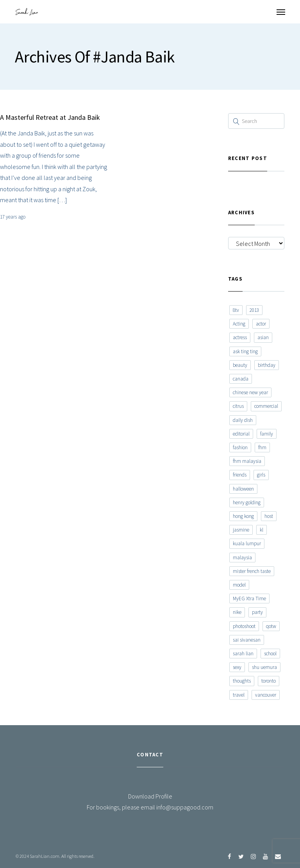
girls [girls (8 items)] (261, 475)
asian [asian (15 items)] (263, 337)
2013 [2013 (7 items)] (254, 310)
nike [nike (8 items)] (237, 612)
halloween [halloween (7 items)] (243, 489)
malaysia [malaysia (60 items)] (242, 558)
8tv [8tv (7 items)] (236, 310)
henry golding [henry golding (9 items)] (247, 502)
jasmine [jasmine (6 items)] (241, 530)
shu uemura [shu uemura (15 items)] (264, 667)
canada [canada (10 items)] (241, 379)
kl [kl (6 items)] (262, 530)
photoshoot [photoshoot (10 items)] (244, 626)
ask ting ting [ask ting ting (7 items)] (245, 351)
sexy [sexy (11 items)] (237, 667)
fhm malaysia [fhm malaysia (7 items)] (247, 461)
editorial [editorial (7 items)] (241, 434)
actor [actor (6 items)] (261, 324)
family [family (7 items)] (267, 434)
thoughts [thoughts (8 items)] (242, 681)
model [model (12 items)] (239, 585)
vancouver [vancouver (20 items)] (266, 695)
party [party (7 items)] (257, 612)
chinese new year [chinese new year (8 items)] (250, 392)
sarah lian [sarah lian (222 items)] (243, 654)
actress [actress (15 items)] (240, 337)
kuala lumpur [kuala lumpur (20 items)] (247, 543)
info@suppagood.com (185, 807)
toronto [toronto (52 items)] (269, 681)
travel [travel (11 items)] (239, 695)
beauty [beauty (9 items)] (240, 365)
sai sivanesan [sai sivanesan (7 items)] (247, 640)
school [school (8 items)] (270, 654)
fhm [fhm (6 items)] (262, 447)
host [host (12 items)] (269, 516)
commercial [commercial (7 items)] (266, 406)
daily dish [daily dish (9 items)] (243, 420)
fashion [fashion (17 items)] (240, 447)
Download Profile (150, 796)
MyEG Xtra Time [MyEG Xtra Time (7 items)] (249, 599)
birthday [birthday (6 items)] (267, 365)
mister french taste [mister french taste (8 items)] (252, 571)
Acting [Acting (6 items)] (239, 324)
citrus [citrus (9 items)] (238, 406)
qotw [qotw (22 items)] (271, 626)
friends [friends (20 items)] (240, 475)
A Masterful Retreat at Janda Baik (50, 117)
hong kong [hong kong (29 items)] (243, 516)
